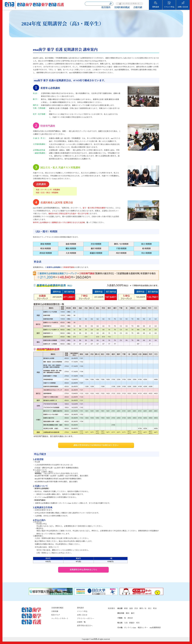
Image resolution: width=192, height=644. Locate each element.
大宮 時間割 (71, 253)
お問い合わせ (183, 7)
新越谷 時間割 (96, 253)
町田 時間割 (46, 249)
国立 (150, 608)
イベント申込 (169, 7)
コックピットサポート (131, 4)
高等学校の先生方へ (85, 626)
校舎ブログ (56, 615)
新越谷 (132, 623)
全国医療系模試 (122, 7)
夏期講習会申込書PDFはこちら (83, 570)
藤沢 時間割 (96, 249)
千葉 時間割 (121, 249)
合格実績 (138, 7)
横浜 (128, 613)
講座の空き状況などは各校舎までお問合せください (96, 445)
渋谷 (136, 608)
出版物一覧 (81, 622)
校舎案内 (106, 7)
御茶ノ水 (143, 608)
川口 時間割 (146, 253)
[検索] (111, 4)
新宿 (126, 608)
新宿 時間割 (46, 244)
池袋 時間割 (71, 244)
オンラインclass (130, 628)
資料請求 (156, 7)
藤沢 (133, 613)
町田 (155, 608)
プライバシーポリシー (86, 619)
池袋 (131, 608)
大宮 (126, 623)
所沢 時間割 (121, 253)
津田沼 (130, 618)
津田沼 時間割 (46, 253)
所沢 (138, 623)
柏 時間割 (146, 249)
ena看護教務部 (155, 628)
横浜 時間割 (71, 249)
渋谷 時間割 (96, 244)
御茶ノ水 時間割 (121, 244)
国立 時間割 (146, 244)
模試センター (143, 628)
